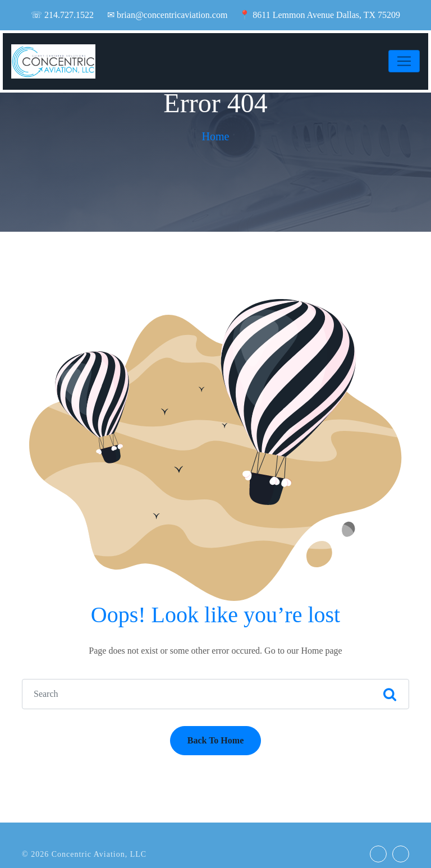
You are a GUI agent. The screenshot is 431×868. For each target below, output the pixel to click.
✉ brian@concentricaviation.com (167, 15)
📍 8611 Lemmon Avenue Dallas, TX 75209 (320, 15)
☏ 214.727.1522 (62, 15)
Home (216, 136)
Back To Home (215, 740)
